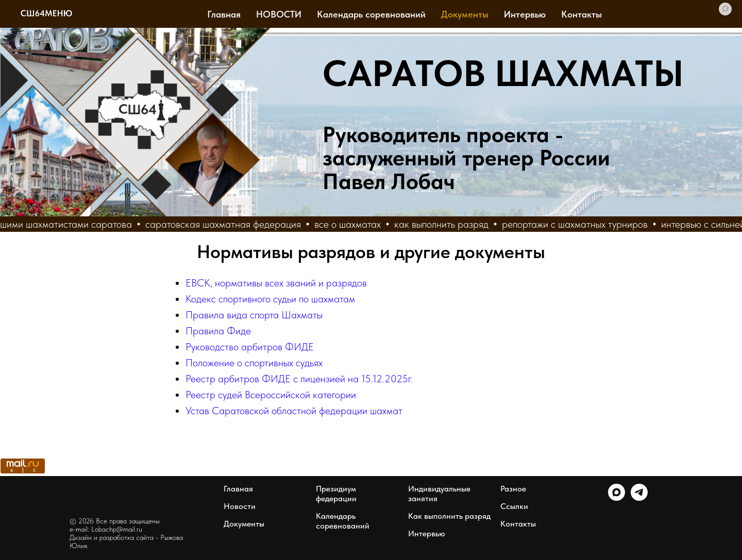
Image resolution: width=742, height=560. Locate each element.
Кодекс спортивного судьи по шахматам (270, 299)
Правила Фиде (218, 331)
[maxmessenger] (617, 498)
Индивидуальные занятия (439, 494)
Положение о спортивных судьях (254, 363)
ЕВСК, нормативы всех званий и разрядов (276, 283)
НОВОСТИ (279, 14)
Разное (513, 489)
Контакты (581, 14)
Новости (240, 506)
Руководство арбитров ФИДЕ (250, 347)
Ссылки (514, 506)
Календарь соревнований (371, 14)
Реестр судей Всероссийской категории (271, 395)
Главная (224, 14)
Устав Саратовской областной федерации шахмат (294, 411)
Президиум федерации (336, 494)
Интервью (525, 14)
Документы (465, 14)
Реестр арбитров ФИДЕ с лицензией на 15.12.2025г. (299, 379)
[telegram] (639, 498)
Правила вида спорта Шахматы (254, 315)
